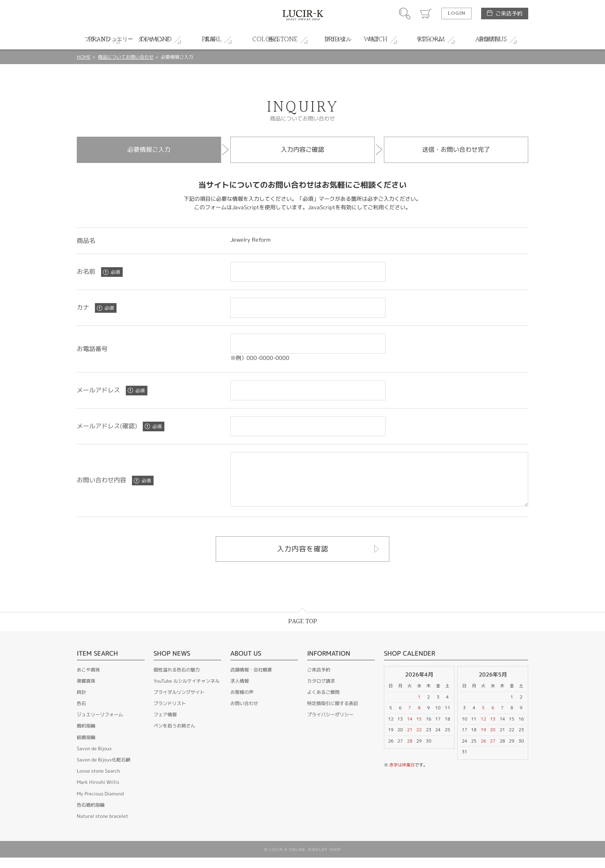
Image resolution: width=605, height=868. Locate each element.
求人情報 (240, 691)
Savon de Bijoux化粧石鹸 (104, 770)
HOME (84, 57)
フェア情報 (165, 725)
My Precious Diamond (100, 804)
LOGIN (456, 14)
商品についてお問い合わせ (126, 57)
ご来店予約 (509, 13)
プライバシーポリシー (330, 725)
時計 (81, 703)
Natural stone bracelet (102, 826)
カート (426, 14)
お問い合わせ (244, 714)
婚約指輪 (86, 736)
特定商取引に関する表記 (333, 714)
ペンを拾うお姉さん (174, 736)
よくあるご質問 (323, 703)
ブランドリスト (170, 714)
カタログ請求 (321, 691)
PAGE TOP (303, 632)
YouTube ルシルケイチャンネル (187, 691)
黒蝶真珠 (86, 691)
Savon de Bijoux (94, 759)
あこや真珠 (88, 680)
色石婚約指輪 (91, 815)
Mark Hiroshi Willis (98, 793)
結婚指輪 (86, 748)
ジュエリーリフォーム (100, 725)
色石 (81, 714)
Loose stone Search (98, 781)
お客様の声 (242, 703)
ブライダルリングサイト (179, 703)
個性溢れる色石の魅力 (177, 680)
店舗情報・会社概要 (251, 680)
